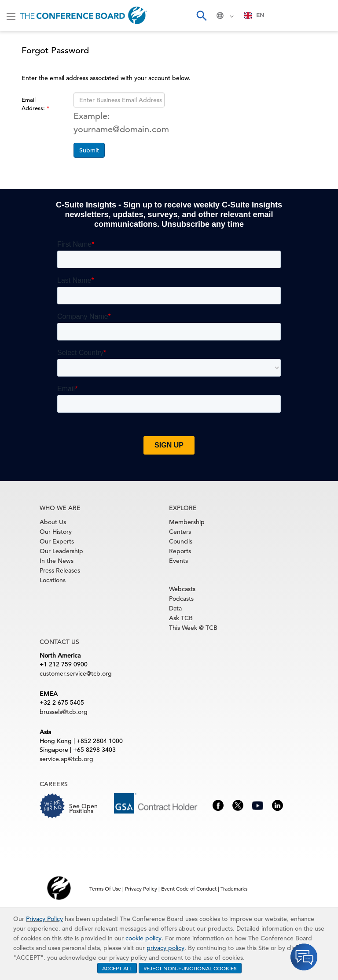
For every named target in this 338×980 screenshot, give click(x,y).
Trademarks (234, 888)
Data (175, 608)
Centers (180, 532)
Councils (181, 541)
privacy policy (165, 948)
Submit (89, 150)
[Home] (83, 15)
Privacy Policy (44, 919)
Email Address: (34, 104)
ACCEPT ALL (117, 968)
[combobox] (254, 15)
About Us (53, 522)
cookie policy (143, 938)
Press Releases (60, 570)
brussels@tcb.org (64, 712)
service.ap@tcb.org (66, 759)
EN (254, 15)
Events (178, 561)
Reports (180, 551)
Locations (53, 580)
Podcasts (181, 599)
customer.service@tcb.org (76, 673)
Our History (56, 532)
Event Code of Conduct (189, 888)
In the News (57, 561)
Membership (187, 522)
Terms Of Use (105, 888)
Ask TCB (181, 618)
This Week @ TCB (193, 628)
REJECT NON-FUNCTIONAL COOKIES (190, 968)
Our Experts (57, 541)
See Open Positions (83, 808)
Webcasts (182, 589)
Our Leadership (61, 551)
